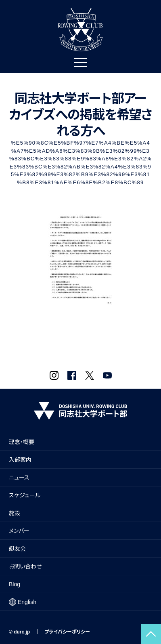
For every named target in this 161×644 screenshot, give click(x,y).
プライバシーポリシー (67, 632)
